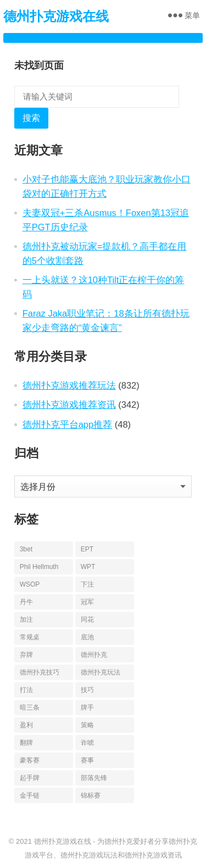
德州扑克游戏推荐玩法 (69, 385)
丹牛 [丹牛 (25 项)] (26, 602)
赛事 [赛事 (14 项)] (87, 760)
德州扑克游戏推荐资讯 (69, 405)
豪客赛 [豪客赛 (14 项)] (30, 760)
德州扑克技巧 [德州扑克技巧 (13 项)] (40, 672)
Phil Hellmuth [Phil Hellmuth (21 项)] (39, 567)
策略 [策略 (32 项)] (87, 725)
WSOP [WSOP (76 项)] (30, 584)
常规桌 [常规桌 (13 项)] (30, 637)
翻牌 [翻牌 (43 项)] (26, 743)
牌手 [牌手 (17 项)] (87, 707)
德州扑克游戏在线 (56, 16)
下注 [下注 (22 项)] (87, 584)
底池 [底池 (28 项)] (87, 637)
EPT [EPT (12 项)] (87, 549)
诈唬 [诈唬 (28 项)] (87, 743)
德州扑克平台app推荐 (68, 424)
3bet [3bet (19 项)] (26, 549)
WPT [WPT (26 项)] (88, 567)
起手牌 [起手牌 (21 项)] (30, 778)
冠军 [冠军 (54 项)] (87, 602)
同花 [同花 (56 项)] (87, 620)
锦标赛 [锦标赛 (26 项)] (91, 795)
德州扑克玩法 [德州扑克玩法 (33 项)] (101, 672)
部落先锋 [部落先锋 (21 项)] (94, 778)
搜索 (31, 118)
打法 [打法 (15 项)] (26, 690)
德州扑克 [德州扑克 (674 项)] (94, 655)
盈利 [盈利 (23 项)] (26, 725)
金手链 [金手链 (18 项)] (30, 795)
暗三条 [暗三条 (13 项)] (30, 707)
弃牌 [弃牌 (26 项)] (26, 655)
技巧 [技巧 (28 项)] (87, 690)
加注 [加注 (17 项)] (26, 620)
